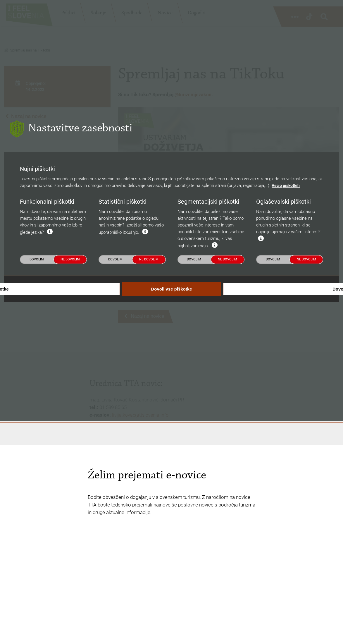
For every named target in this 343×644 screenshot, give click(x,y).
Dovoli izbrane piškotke (274, 400)
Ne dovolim (70, 370)
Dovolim (37, 370)
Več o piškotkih (287, 296)
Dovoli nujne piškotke (69, 400)
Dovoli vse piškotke (171, 400)
